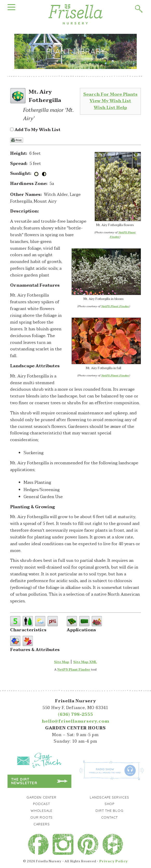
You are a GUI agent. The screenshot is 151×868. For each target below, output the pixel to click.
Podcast (42, 804)
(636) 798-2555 (75, 715)
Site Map (62, 662)
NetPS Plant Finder (123, 235)
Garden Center (41, 797)
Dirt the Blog (109, 811)
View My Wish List (110, 101)
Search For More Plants (110, 94)
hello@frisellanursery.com (75, 721)
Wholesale (42, 811)
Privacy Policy (114, 861)
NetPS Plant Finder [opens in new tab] (74, 670)
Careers (42, 824)
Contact (110, 817)
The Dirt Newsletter (24, 781)
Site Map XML (85, 662)
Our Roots (42, 817)
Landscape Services (109, 797)
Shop (109, 804)
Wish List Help (110, 108)
